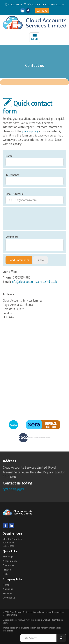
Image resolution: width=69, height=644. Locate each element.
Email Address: (14, 194)
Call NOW (42, 11)
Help (5, 574)
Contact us (9, 598)
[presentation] (33, 221)
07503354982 (15, 4)
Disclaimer (8, 565)
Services (7, 593)
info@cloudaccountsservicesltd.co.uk (45, 4)
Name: (9, 156)
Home (6, 585)
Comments (12, 237)
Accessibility (10, 561)
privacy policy (30, 131)
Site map (8, 556)
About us (8, 589)
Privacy (7, 570)
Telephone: (12, 175)
